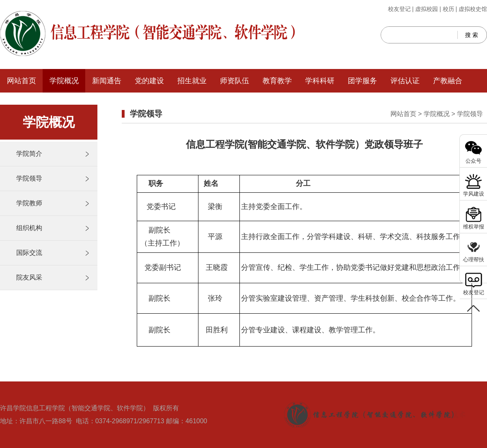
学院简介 (29, 154)
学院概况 (64, 81)
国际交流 (29, 253)
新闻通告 (107, 81)
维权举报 (474, 227)
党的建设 (149, 81)
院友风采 (29, 277)
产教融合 (448, 81)
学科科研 (320, 81)
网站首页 (22, 81)
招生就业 (192, 81)
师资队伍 (235, 81)
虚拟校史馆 (473, 9)
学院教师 (29, 203)
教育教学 (277, 81)
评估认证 (405, 81)
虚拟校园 (427, 9)
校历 (448, 9)
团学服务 (362, 81)
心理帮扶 (474, 260)
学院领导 (29, 178)
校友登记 (399, 9)
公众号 (473, 161)
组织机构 (29, 228)
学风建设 (474, 194)
